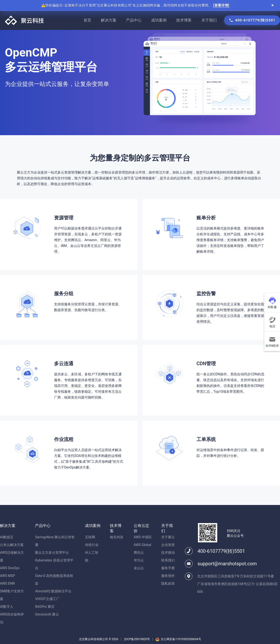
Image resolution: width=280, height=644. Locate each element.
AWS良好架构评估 (12, 618)
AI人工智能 (92, 556)
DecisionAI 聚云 (47, 614)
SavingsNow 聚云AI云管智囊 (55, 541)
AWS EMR (7, 583)
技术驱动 (168, 553)
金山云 (139, 568)
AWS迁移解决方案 (12, 556)
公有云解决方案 (12, 545)
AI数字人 (7, 607)
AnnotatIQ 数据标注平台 (53, 591)
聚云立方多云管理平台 (52, 553)
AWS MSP (7, 576)
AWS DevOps (10, 568)
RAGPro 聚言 (45, 607)
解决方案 (109, 20)
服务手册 (168, 568)
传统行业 (92, 545)
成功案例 (159, 20)
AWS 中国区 (143, 537)
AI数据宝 (7, 537)
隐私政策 (168, 583)
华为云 (139, 560)
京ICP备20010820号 (137, 639)
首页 (87, 20)
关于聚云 (168, 537)
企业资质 (168, 545)
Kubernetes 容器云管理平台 (54, 564)
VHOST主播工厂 (47, 599)
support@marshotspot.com (227, 564)
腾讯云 (139, 553)
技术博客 (184, 20)
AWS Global (143, 545)
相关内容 (117, 537)
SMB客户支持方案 (12, 595)
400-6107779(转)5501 (221, 551)
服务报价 (168, 576)
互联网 (90, 537)
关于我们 (209, 20)
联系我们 (168, 560)
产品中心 (134, 20)
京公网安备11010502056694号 (181, 639)
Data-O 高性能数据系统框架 (54, 580)
